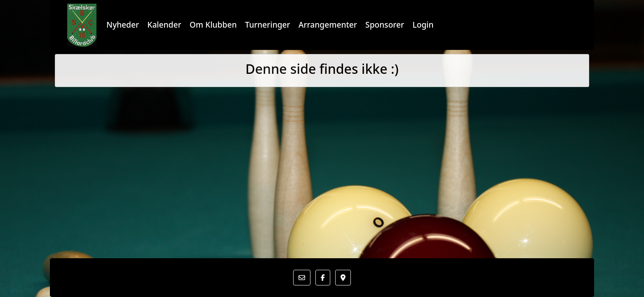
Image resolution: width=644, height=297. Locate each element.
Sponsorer (385, 25)
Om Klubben (213, 25)
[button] (302, 278)
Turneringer (267, 25)
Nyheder (123, 25)
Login (423, 25)
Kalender (164, 25)
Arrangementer (328, 25)
